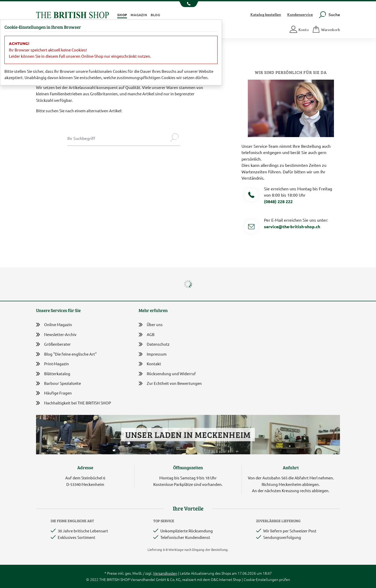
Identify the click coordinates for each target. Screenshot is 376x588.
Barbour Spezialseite (58, 383)
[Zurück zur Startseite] (72, 14)
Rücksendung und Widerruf (167, 374)
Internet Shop (230, 579)
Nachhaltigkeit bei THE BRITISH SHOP (74, 403)
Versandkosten (165, 573)
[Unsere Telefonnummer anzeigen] (188, 4)
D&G (215, 579)
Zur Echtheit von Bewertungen (170, 384)
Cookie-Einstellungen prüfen (267, 579)
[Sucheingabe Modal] (118, 138)
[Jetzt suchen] (174, 138)
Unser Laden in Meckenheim (188, 435)
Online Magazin (54, 325)
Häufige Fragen (54, 393)
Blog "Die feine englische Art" (66, 354)
